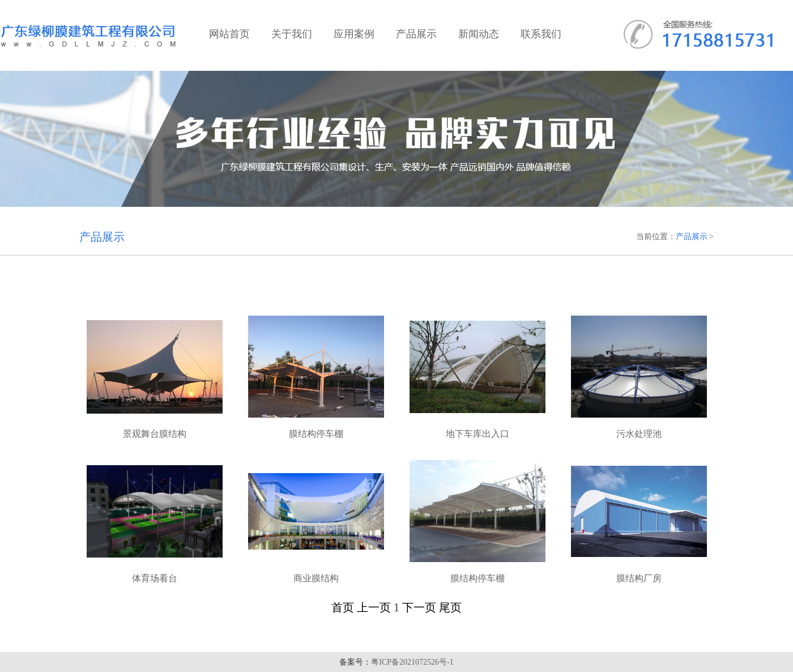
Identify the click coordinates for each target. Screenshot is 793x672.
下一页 (419, 607)
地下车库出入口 (477, 434)
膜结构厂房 (639, 578)
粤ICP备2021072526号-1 (412, 662)
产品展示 (692, 237)
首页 (343, 607)
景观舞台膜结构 (155, 434)
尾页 (450, 607)
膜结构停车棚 (316, 434)
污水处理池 (639, 434)
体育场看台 (155, 578)
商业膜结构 (316, 578)
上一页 (374, 607)
